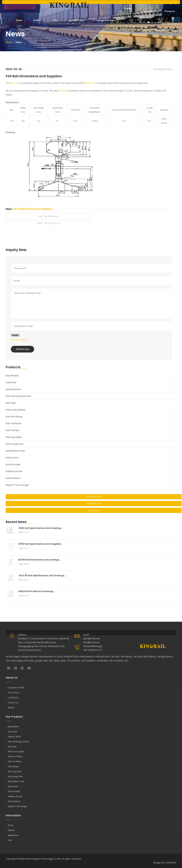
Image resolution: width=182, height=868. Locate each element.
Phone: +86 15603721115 (48, 223)
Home (127, 9)
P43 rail (14, 83)
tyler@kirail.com (92, 21)
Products (163, 11)
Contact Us (65, 21)
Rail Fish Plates (14, 416)
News (17, 21)
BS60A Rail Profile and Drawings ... (37, 591)
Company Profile (16, 687)
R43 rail (90, 83)
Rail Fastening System (18, 396)
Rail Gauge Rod (15, 444)
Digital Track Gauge (17, 485)
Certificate (13, 697)
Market (33, 21)
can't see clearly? (19, 339)
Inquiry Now (94, 510)
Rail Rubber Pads (15, 451)
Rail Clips (11, 403)
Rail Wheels (12, 375)
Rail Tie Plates (14, 423)
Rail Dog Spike (14, 437)
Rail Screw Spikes (16, 410)
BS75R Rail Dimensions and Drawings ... (40, 560)
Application (13, 835)
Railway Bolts (13, 389)
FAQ (48, 21)
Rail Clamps (13, 430)
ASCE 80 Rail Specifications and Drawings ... (42, 575)
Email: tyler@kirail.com (48, 216)
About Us (144, 9)
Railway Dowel (14, 471)
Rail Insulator (13, 478)
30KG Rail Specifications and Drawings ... (41, 528)
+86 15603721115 (94, 496)
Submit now (22, 349)
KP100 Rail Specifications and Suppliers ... (41, 544)
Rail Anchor (12, 457)
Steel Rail (11, 382)
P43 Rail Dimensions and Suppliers (36, 76)
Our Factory (14, 692)
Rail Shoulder (13, 464)
